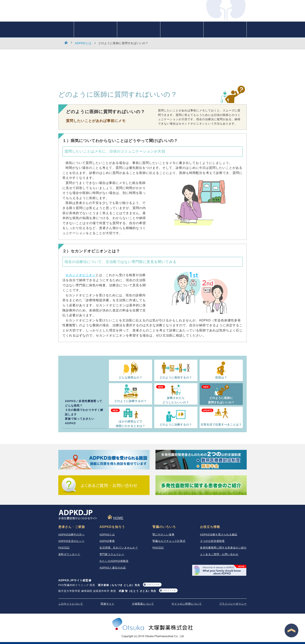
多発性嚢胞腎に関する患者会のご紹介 (223, 548)
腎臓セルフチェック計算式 (169, 541)
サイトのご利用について (187, 604)
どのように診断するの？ (130, 401)
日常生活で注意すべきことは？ (221, 425)
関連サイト (108, 604)
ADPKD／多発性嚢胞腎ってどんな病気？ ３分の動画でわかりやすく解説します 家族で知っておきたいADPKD (84, 412)
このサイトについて (71, 604)
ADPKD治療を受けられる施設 (219, 534)
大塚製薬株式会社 (153, 624)
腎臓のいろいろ (139, 29)
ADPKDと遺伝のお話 (113, 568)
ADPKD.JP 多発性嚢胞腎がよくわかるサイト (121, 13)
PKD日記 (64, 548)
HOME (66, 29)
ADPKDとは (83, 43)
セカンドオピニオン (81, 275)
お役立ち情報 (225, 29)
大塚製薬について (143, 604)
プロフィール (153, 584)
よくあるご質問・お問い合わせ (219, 554)
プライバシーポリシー (233, 604)
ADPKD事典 (107, 541)
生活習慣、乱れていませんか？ (119, 548)
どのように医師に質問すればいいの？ (221, 400)
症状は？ (221, 377)
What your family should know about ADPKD (219, 570)
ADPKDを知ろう (95, 29)
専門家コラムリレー (112, 554)
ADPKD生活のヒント (71, 541)
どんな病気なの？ (131, 377)
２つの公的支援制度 (212, 541)
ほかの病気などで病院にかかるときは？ (131, 424)
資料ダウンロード (69, 554)
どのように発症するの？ (176, 377)
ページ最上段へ (291, 630)
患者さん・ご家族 (182, 29)
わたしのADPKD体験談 (114, 561)
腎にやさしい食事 (163, 534)
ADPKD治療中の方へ (71, 534)
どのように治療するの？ (176, 425)
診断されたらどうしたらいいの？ (176, 400)
